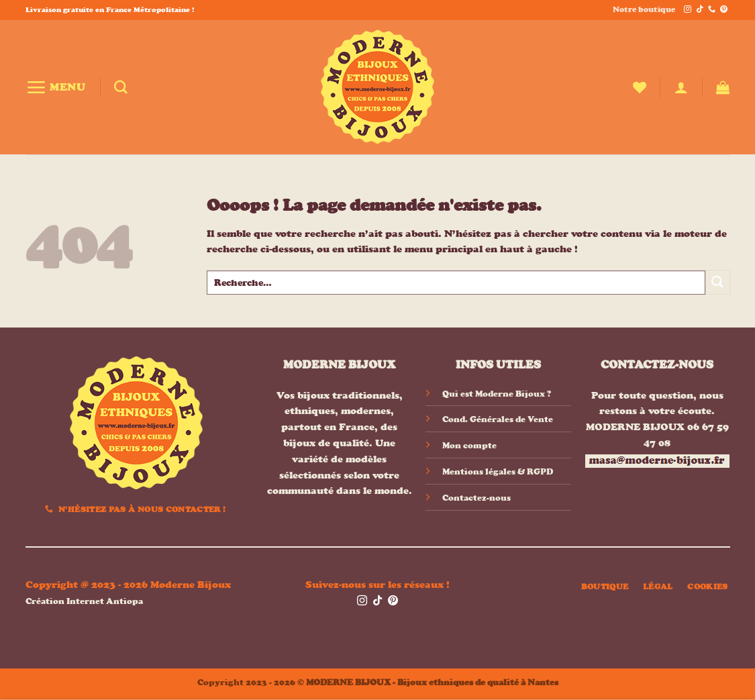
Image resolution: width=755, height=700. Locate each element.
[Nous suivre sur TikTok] (700, 10)
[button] (56, 87)
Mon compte (469, 445)
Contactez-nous (476, 498)
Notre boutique (644, 9)
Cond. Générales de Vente (498, 419)
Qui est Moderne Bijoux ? (497, 394)
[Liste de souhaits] (640, 87)
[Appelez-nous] (712, 10)
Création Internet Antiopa (84, 601)
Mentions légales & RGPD (498, 471)
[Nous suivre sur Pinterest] (724, 10)
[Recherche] (121, 87)
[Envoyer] (718, 282)
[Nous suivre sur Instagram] (688, 10)
